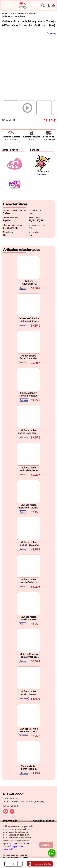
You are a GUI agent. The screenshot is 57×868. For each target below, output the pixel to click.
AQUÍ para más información (13, 848)
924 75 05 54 (13, 806)
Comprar (43, 864)
